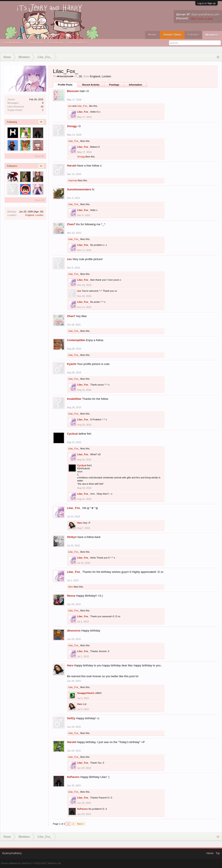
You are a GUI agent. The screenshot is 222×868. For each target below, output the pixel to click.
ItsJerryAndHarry (12, 853)
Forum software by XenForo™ (31, 863)
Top (218, 853)
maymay (73, 180)
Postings (114, 85)
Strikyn (72, 537)
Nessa (71, 596)
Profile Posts (65, 85)
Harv (80, 523)
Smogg (72, 126)
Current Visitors (35, 43)
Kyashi (72, 364)
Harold (71, 742)
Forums (193, 35)
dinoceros (74, 631)
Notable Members (13, 43)
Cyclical (72, 434)
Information (136, 85)
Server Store (172, 35)
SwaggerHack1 (86, 693)
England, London (34, 215)
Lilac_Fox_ (83, 106)
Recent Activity (55, 43)
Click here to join (201, 18)
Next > (81, 824)
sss (70, 106)
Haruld (71, 166)
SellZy (71, 718)
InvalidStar (74, 399)
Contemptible (76, 340)
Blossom (73, 91)
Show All (39, 156)
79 (41, 122)
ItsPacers (73, 777)
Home (153, 35)
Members (212, 35)
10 (41, 166)
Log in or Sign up (206, 3)
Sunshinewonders (79, 189)
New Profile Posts (77, 43)
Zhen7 (71, 224)
